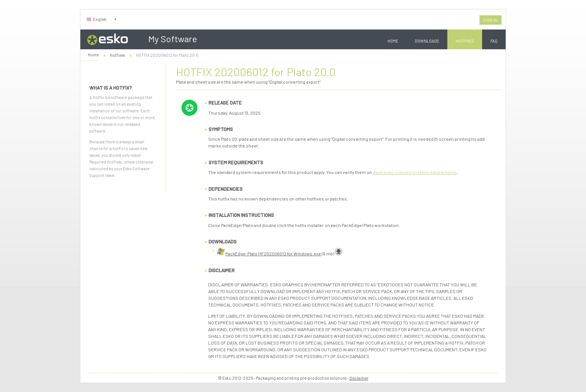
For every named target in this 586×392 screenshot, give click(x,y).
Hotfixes (465, 41)
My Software (173, 39)
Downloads (427, 41)
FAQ (494, 41)
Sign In (491, 20)
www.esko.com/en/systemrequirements (415, 172)
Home (393, 41)
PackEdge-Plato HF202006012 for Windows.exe (273, 253)
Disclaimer (359, 378)
